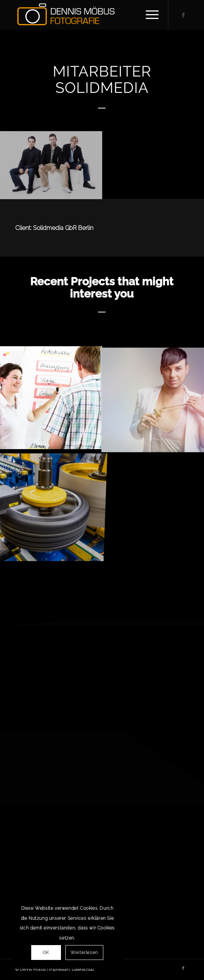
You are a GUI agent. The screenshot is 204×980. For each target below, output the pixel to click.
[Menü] (148, 15)
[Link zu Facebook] (183, 15)
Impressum (59, 969)
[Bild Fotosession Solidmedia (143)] (51, 165)
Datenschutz (83, 969)
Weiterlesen (84, 953)
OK (46, 953)
